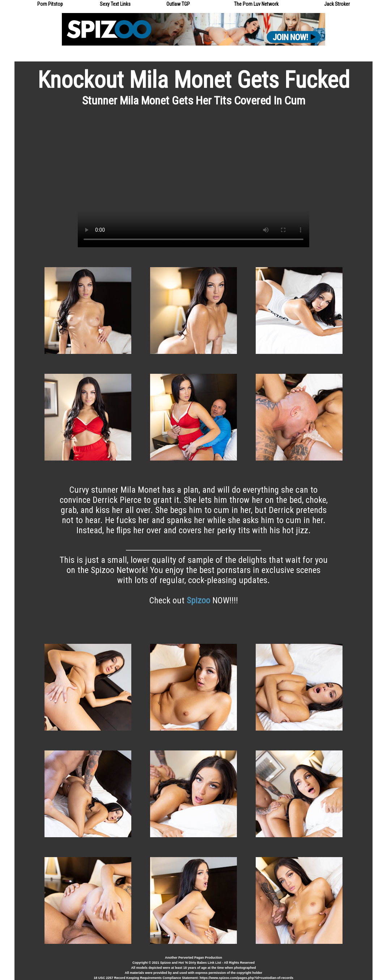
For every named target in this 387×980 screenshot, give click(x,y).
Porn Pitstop (50, 4)
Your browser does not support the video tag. (193, 182)
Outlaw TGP (178, 4)
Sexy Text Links (115, 4)
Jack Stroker (337, 4)
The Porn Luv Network (256, 4)
